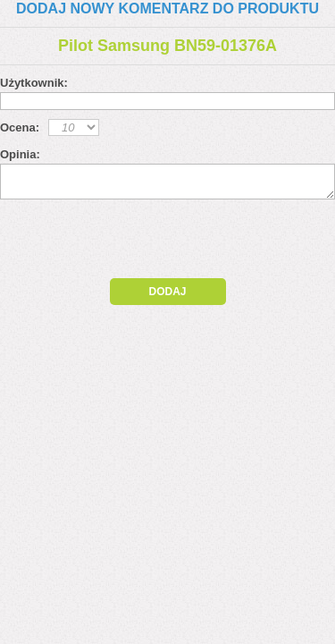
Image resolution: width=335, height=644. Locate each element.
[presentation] (154, 243)
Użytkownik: (34, 83)
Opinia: (20, 154)
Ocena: (20, 127)
